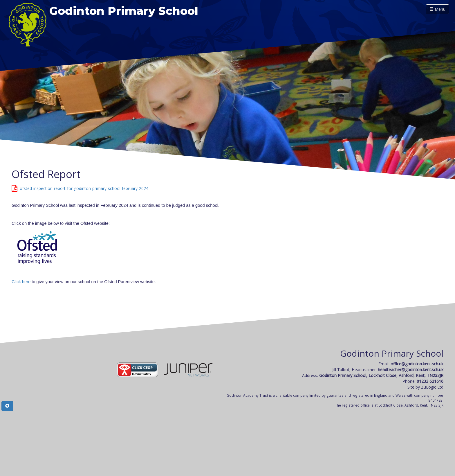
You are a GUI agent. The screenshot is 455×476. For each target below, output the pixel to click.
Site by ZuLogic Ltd (425, 387)
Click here (21, 282)
